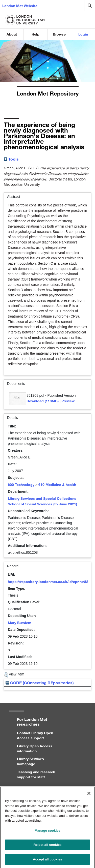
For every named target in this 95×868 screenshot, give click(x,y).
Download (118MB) (43, 401)
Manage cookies (47, 833)
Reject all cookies (47, 847)
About (12, 34)
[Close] (89, 795)
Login (83, 34)
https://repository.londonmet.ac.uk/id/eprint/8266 (50, 582)
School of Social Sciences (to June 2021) (42, 504)
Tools (11, 159)
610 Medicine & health (57, 485)
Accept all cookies (47, 861)
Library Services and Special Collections (42, 498)
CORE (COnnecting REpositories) (40, 683)
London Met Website (20, 6)
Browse (59, 34)
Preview (68, 401)
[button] (6, 675)
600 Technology (21, 485)
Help (35, 34)
